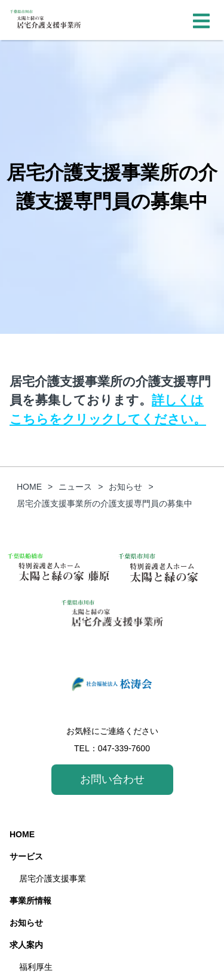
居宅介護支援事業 (53, 878)
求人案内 (26, 945)
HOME (22, 834)
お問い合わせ (112, 779)
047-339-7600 (124, 748)
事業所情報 (30, 901)
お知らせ (26, 923)
